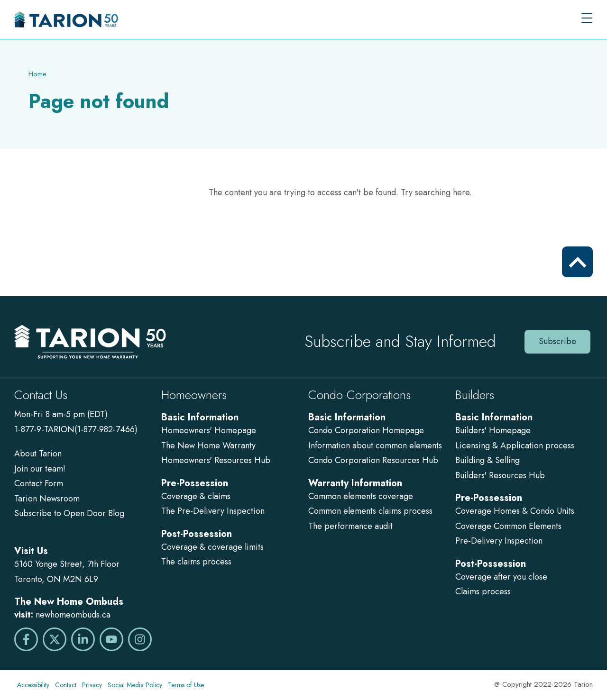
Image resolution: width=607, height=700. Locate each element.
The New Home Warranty (208, 445)
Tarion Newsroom (47, 499)
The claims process (196, 562)
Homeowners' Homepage (209, 430)
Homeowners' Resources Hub (216, 460)
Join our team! (40, 469)
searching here (442, 192)
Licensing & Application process (515, 445)
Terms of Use (186, 685)
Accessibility (33, 685)
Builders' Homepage (493, 430)
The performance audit (350, 526)
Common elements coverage (361, 496)
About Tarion (38, 454)
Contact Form (39, 483)
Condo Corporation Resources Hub (373, 460)
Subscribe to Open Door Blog (69, 513)
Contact (66, 685)
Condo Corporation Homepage (366, 430)
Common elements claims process (370, 511)
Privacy (92, 685)
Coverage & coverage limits (212, 547)
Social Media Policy (135, 685)
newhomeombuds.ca (73, 615)
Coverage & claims (197, 496)
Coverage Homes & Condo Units (515, 511)
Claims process (483, 591)
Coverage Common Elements (508, 526)
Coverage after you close (501, 577)
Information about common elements (375, 445)
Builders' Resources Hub (500, 475)
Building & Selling (487, 460)
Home (37, 74)
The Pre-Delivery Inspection (213, 511)
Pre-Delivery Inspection (499, 541)
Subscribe (557, 341)
